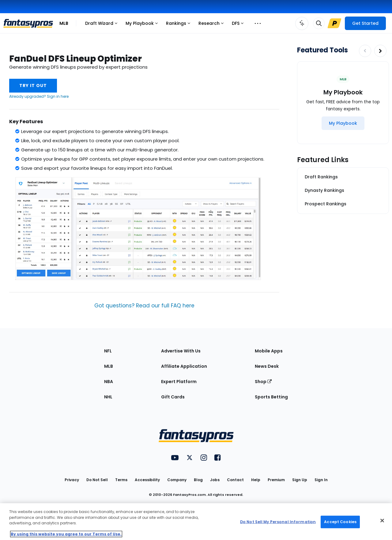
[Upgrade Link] (334, 23)
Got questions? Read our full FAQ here (144, 306)
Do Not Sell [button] (97, 480)
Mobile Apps (269, 351)
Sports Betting (271, 397)
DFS (239, 25)
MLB (64, 23)
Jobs (215, 480)
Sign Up (300, 480)
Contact (235, 480)
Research (213, 25)
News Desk (267, 366)
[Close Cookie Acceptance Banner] (382, 521)
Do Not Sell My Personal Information (278, 522)
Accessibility (147, 480)
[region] (196, 522)
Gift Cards (173, 397)
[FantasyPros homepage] (28, 23)
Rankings (180, 25)
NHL (108, 397)
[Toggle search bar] (319, 23)
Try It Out (33, 86)
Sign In (321, 480)
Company (177, 480)
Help (256, 480)
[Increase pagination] (380, 51)
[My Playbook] (343, 123)
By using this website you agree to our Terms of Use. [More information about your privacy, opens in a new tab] (66, 534)
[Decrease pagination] (365, 51)
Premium (276, 480)
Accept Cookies (340, 522)
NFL (108, 351)
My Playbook (143, 25)
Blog (198, 480)
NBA (109, 382)
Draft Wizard (103, 25)
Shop (263, 382)
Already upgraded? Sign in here (39, 96)
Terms (121, 480)
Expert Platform (179, 382)
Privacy (72, 480)
